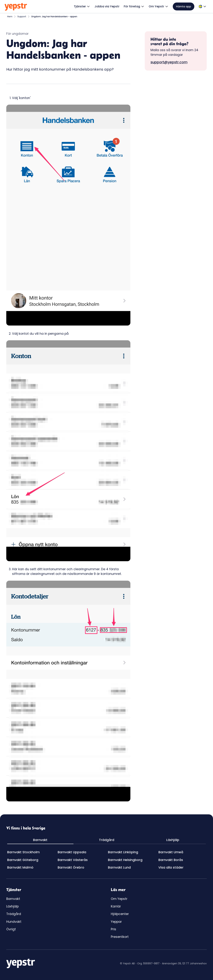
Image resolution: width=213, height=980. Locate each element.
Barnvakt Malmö (20, 867)
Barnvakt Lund (119, 867)
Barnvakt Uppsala (72, 852)
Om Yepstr (119, 899)
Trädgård (14, 914)
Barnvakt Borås (171, 860)
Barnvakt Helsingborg (125, 860)
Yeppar (116, 922)
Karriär (116, 906)
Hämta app (184, 6)
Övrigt (11, 929)
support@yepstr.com (169, 62)
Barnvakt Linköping (123, 852)
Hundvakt (14, 922)
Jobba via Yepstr (107, 6)
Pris (114, 929)
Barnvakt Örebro (71, 867)
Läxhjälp (12, 906)
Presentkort (120, 937)
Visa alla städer (171, 867)
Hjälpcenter (120, 914)
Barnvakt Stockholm (23, 852)
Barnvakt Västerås (73, 860)
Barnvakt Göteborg (23, 860)
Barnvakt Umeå (171, 852)
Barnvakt (13, 899)
